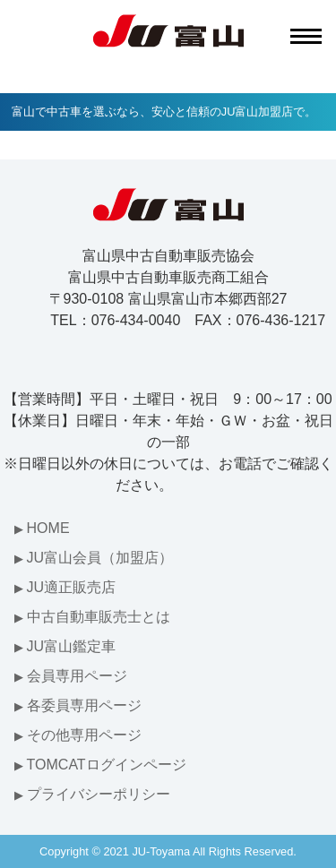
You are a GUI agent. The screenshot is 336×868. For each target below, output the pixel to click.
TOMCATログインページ (107, 765)
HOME (48, 528)
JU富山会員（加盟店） (100, 558)
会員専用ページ (77, 676)
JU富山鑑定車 (72, 646)
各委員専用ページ (84, 705)
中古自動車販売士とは (99, 617)
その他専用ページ (84, 735)
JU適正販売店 (72, 587)
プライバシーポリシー (99, 794)
